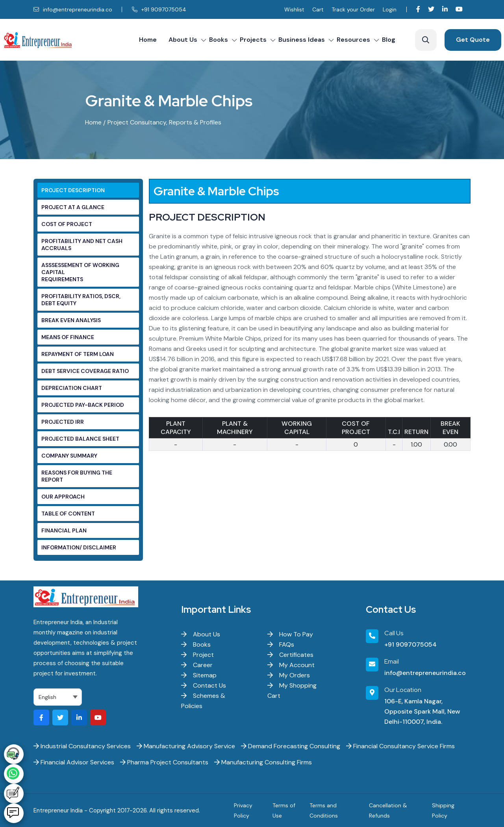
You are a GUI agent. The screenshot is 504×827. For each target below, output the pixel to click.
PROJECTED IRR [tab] (63, 422)
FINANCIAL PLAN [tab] (64, 530)
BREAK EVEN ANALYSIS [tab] (71, 320)
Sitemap (199, 675)
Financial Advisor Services (74, 762)
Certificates (290, 655)
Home (148, 40)
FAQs (281, 644)
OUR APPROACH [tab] (63, 497)
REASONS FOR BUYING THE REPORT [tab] (77, 476)
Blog (389, 40)
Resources (353, 40)
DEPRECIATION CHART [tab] (72, 388)
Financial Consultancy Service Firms (400, 746)
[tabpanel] (310, 321)
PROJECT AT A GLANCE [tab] (73, 207)
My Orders (289, 675)
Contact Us (204, 685)
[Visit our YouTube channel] (459, 9)
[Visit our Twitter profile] (431, 9)
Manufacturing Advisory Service (186, 746)
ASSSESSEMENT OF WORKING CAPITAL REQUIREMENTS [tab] (80, 272)
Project (197, 655)
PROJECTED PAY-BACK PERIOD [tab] (83, 405)
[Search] (426, 40)
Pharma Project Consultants (164, 762)
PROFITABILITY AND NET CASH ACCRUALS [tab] (82, 245)
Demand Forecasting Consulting (291, 746)
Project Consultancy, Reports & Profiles (164, 122)
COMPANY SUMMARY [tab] (69, 456)
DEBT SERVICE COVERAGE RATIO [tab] (85, 371)
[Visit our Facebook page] (418, 9)
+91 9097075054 (159, 9)
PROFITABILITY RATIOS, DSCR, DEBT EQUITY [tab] (81, 300)
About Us (183, 40)
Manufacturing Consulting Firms (263, 762)
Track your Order (353, 9)
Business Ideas (302, 40)
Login (390, 9)
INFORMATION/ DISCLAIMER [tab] (79, 547)
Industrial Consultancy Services (82, 746)
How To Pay (290, 634)
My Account (291, 665)
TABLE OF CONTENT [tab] (68, 514)
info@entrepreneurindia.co (73, 9)
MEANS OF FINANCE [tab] (68, 337)
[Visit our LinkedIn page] (445, 9)
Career (197, 665)
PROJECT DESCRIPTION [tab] (73, 190)
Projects (253, 40)
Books (219, 40)
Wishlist (294, 9)
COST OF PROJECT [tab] (67, 224)
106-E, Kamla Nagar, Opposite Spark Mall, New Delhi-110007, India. (422, 711)
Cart (318, 9)
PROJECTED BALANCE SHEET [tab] (80, 439)
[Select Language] (58, 697)
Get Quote (473, 40)
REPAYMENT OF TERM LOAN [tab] (78, 354)
